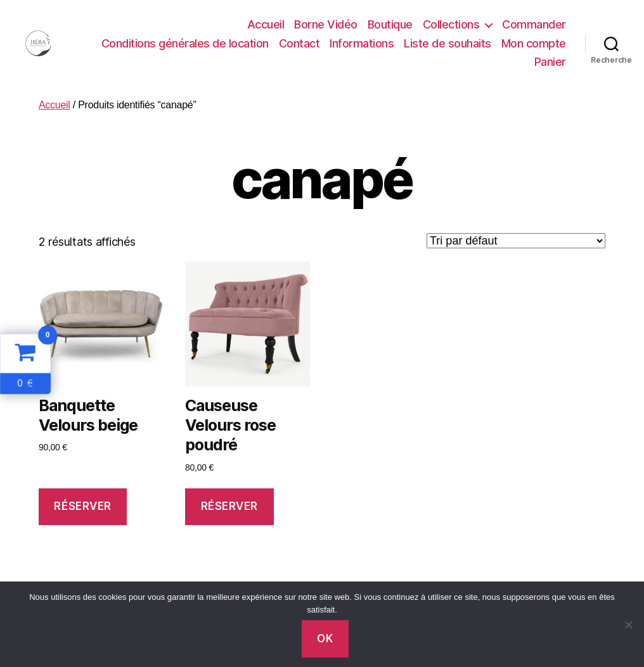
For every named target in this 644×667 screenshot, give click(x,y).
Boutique (390, 24)
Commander (534, 24)
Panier (550, 62)
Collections (451, 24)
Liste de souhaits (448, 43)
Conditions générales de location (185, 43)
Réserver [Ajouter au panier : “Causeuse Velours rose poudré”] (230, 506)
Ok (325, 638)
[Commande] (516, 241)
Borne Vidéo (326, 24)
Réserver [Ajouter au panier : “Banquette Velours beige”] (83, 506)
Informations (362, 43)
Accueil (266, 24)
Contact (299, 43)
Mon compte (534, 43)
